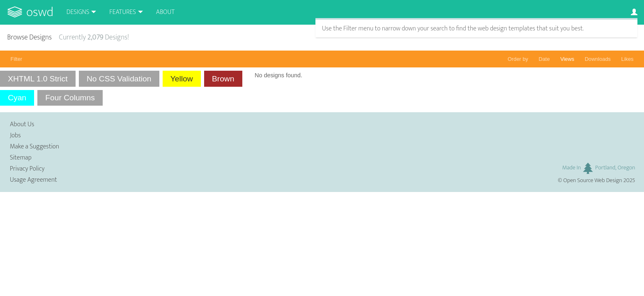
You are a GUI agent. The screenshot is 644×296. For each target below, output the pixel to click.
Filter (16, 59)
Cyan (17, 98)
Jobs (15, 135)
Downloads (598, 59)
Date (544, 59)
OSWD (40, 12)
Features (123, 12)
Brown (223, 79)
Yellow (182, 79)
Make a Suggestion (34, 147)
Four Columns (70, 98)
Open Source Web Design (593, 180)
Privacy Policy (27, 169)
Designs (78, 12)
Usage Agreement (33, 180)
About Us (22, 124)
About (165, 12)
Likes (628, 59)
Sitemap (21, 158)
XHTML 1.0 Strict (38, 79)
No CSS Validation (119, 79)
